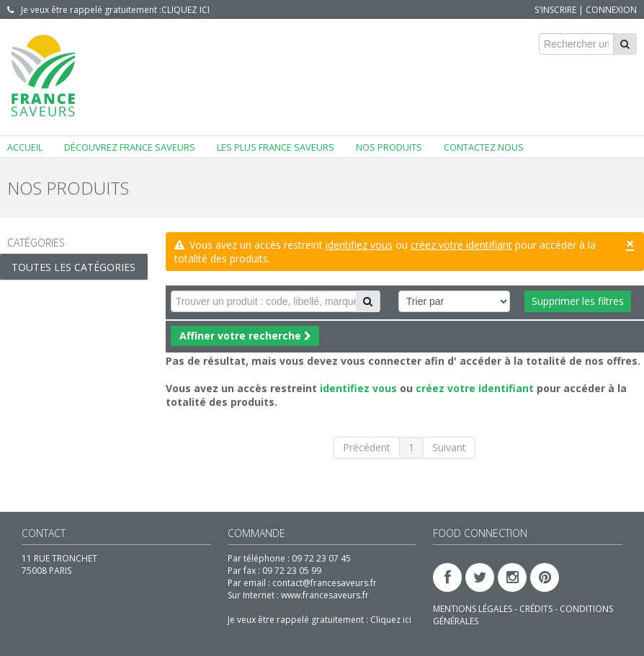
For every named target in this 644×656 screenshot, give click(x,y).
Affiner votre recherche (245, 336)
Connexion (611, 10)
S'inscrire (555, 10)
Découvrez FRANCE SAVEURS (130, 147)
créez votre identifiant (461, 245)
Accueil (25, 147)
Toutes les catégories (73, 267)
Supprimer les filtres (578, 301)
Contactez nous (484, 147)
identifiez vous (359, 245)
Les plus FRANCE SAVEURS (276, 147)
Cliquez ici (185, 10)
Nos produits (389, 147)
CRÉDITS (537, 609)
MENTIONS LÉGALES (474, 609)
